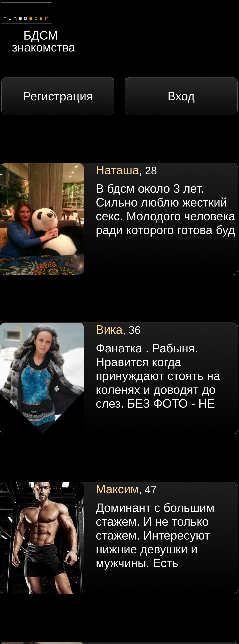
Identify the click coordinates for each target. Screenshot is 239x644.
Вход (181, 96)
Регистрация (58, 96)
